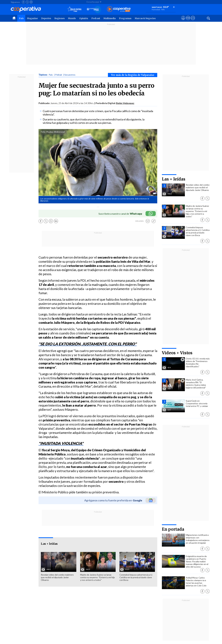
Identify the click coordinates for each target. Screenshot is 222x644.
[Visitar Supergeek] (193, 21)
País (21, 18)
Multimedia (110, 18)
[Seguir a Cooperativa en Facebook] (23, 2)
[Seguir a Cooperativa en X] (27, 2)
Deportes (46, 18)
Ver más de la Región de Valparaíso (133, 75)
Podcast (96, 18)
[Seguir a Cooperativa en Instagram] (31, 2)
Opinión (84, 18)
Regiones (60, 18)
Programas (125, 18)
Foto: (43, 132)
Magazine (32, 18)
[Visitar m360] (188, 21)
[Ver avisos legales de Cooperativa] (183, 21)
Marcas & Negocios (145, 18)
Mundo (72, 18)
